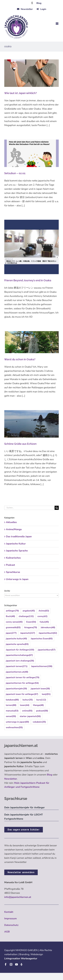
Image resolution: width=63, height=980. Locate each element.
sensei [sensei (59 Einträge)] (11, 716)
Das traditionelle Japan (19, 536)
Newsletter (11, 779)
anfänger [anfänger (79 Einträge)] (12, 611)
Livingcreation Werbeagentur (21, 958)
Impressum (10, 918)
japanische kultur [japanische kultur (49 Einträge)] (16, 639)
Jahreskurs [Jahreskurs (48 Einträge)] (48, 627)
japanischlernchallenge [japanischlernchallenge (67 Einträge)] (19, 655)
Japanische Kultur (16, 544)
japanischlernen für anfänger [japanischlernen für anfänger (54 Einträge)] (22, 683)
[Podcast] (21, 964)
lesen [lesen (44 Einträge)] (25, 705)
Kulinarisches (13, 558)
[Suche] (57, 508)
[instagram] (11, 964)
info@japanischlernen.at (18, 897)
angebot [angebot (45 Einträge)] (29, 611)
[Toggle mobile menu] (57, 24)
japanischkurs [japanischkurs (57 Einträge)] (47, 650)
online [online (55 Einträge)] (27, 711)
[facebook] (6, 964)
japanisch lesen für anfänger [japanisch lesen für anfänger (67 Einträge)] (22, 694)
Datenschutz (11, 925)
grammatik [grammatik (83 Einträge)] (13, 627)
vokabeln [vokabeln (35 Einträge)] (39, 722)
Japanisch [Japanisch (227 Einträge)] (28, 633)
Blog (39, 3)
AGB (7, 932)
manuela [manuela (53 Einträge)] (12, 711)
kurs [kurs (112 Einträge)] (41, 700)
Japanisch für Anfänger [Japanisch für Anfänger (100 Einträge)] (20, 650)
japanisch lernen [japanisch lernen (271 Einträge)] (17, 666)
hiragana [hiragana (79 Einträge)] (31, 627)
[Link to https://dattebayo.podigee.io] (32, 3)
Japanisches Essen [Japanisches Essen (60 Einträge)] (42, 639)
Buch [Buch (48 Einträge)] (10, 616)
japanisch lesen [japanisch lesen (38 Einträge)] (40, 689)
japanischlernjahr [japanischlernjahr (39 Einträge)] (16, 689)
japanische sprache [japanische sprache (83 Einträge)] (17, 644)
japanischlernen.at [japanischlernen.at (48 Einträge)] (17, 672)
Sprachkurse (13, 572)
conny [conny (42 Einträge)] (42, 616)
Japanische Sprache (17, 551)
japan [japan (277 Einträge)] (11, 633)
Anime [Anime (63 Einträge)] (44, 611)
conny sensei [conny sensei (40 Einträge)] (14, 622)
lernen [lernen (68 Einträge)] (11, 705)
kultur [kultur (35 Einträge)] (28, 700)
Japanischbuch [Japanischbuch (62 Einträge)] (48, 633)
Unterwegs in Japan (17, 579)
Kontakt (9, 912)
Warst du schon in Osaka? (20, 359)
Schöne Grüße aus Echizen (20, 444)
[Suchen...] (29, 508)
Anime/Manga (14, 529)
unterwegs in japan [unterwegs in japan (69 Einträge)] (17, 722)
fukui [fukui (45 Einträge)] (44, 622)
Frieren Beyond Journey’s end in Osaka (28, 280)
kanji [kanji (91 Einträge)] (46, 694)
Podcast (10, 565)
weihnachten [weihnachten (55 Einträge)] (14, 727)
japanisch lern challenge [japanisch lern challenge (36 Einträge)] (20, 661)
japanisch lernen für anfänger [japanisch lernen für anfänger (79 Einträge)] (23, 677)
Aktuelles (11, 522)
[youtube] (16, 964)
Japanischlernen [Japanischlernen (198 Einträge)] (42, 666)
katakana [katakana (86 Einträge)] (12, 700)
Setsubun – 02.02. (15, 173)
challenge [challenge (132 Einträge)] (26, 616)
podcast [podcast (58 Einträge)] (42, 711)
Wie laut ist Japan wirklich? (21, 93)
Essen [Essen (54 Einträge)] (31, 622)
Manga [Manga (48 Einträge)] (38, 705)
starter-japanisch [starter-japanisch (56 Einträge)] (30, 716)
